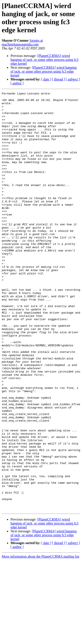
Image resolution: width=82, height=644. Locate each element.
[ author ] (17, 83)
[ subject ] (73, 79)
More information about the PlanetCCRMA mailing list (41, 640)
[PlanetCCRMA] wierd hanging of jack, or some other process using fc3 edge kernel (44, 60)
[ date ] (46, 79)
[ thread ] (58, 79)
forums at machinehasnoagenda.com (22, 42)
